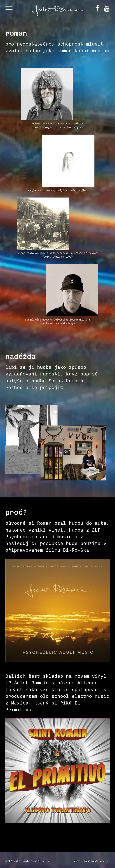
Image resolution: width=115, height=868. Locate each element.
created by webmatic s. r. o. (92, 861)
